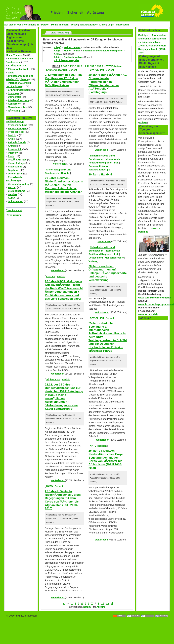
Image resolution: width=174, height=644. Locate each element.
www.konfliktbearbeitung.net (155, 298)
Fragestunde (15, 167)
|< (64, 603)
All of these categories (67, 60)
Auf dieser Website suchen (19, 25)
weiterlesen (59, 164)
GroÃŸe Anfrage (17, 160)
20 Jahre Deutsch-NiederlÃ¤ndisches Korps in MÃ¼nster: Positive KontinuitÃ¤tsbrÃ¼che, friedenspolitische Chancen (64, 185)
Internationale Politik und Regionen (103, 51)
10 (103, 603)
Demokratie (14, 97)
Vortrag (12, 187)
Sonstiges (14, 93)
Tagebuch (14, 170)
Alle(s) (58, 47)
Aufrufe (101, 607)
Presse (74, 25)
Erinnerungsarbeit (18, 90)
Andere (118, 66)
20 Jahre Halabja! (100, 174)
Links (103, 25)
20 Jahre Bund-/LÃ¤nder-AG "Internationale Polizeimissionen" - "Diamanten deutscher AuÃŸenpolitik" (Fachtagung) (108, 83)
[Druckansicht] (14, 210)
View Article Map (60, 33)
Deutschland (96, 258)
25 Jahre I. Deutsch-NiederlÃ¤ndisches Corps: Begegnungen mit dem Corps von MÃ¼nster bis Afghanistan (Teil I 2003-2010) (63, 500)
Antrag (12, 146)
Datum (87, 607)
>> (107, 603)
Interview (13, 153)
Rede (11, 156)
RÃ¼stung (14, 111)
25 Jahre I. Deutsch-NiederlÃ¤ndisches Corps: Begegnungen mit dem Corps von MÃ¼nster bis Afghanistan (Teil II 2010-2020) (106, 459)
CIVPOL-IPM (97, 70)
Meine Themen (59, 25)
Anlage (143, 123)
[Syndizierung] (14, 215)
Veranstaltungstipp (19, 184)
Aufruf (12, 198)
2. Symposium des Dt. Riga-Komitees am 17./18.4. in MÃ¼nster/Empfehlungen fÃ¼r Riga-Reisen (64, 80)
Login (111, 25)
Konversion (15, 104)
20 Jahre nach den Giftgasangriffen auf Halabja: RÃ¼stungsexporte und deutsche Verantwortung (108, 273)
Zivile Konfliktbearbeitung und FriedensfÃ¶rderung (20, 76)
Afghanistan (53, 380)
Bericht (12, 135)
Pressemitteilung (18, 125)
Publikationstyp (15, 122)
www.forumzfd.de (148, 314)
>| (112, 603)
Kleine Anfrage (16, 163)
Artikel (12, 139)
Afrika (57, 54)
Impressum (122, 25)
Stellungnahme (17, 191)
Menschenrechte (17, 107)
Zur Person (43, 25)
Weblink (13, 194)
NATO (49, 486)
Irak (116, 163)
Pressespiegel (16, 132)
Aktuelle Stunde (17, 142)
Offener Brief (15, 174)
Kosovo (51, 276)
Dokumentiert (16, 201)
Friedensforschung (19, 100)
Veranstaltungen (89, 25)
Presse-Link (15, 149)
